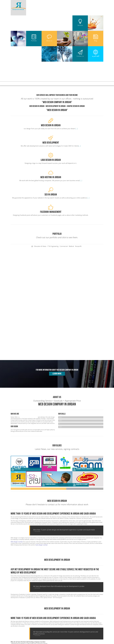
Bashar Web (18, 83)
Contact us (79, 84)
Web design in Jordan (17, 472)
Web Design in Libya (89, 633)
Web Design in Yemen (60, 634)
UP (110, 625)
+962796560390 (30, 617)
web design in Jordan (42, 475)
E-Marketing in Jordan (64, 626)
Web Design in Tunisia (94, 634)
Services (36, 84)
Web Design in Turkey (65, 636)
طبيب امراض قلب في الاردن (57, 639)
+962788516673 (20, 617)
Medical (71, 176)
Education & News (40, 176)
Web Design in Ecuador (77, 636)
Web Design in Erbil (78, 633)
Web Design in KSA (71, 634)
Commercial (64, 176)
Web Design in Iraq (55, 633)
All (32, 176)
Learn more (57, 304)
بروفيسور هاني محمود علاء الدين (71, 639)
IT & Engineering (53, 176)
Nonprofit (78, 176)
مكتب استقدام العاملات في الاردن (87, 639)
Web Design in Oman (82, 634)
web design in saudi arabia (62, 638)
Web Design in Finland (90, 636)
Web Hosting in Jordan (64, 619)
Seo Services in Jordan (64, 621)
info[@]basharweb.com (21, 619)
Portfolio (47, 84)
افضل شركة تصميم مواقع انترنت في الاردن (90, 638)
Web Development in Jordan (65, 616)
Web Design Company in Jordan (29, 347)
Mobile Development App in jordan (67, 623)
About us (58, 84)
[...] (37, 131)
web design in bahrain (65, 641)
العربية (90, 84)
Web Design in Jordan (64, 614)
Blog (68, 84)
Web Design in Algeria (67, 633)
